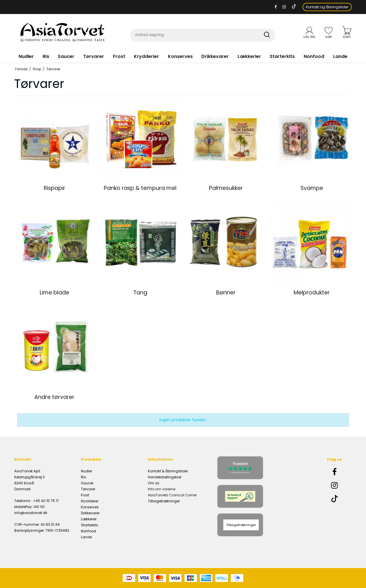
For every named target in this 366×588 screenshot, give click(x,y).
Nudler (26, 56)
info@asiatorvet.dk (31, 513)
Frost (119, 56)
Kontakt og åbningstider (327, 7)
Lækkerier (249, 56)
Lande (340, 56)
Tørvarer (94, 56)
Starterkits (282, 56)
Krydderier (146, 56)
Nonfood (314, 56)
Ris (46, 56)
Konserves (180, 56)
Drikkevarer (215, 56)
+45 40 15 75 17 (46, 501)
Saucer (66, 56)
